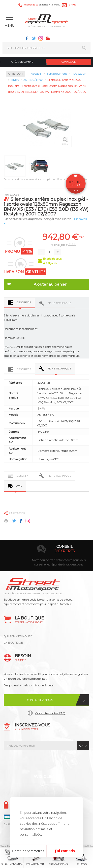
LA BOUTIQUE (13, 643)
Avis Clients (47, 777)
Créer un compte (22, 62)
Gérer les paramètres (28, 851)
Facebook (27, 38)
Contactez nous (40, 700)
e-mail (72, 5)
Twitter (34, 38)
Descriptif (24, 302)
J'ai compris (65, 851)
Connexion (69, 62)
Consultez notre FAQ (50, 713)
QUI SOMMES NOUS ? (18, 636)
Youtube (48, 38)
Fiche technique (59, 303)
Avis (19, 486)
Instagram (41, 38)
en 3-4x (52, 551)
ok (81, 746)
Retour (17, 74)
